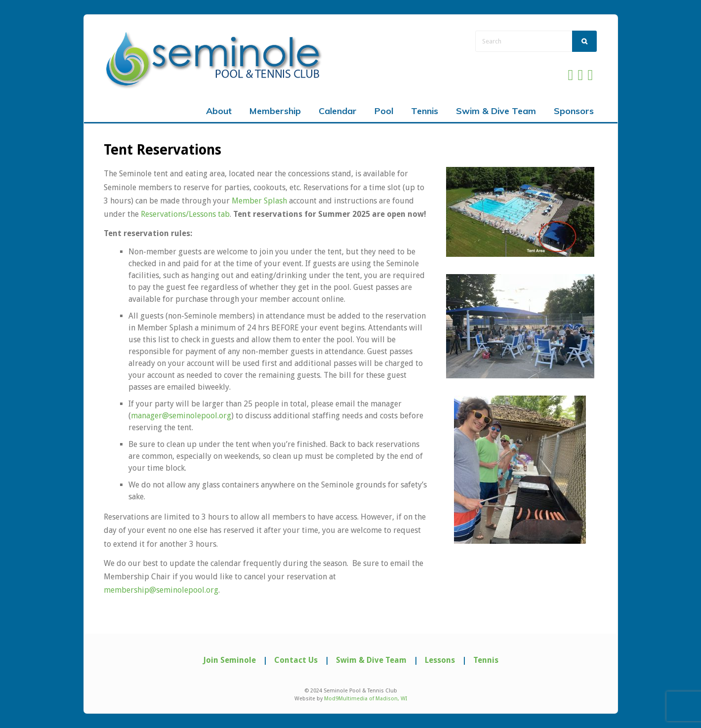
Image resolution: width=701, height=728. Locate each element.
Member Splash (259, 201)
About (219, 111)
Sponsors (574, 111)
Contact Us (296, 660)
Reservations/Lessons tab (185, 214)
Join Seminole (229, 660)
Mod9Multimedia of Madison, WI (366, 699)
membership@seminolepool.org (161, 590)
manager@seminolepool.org (181, 416)
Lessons (440, 660)
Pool (384, 111)
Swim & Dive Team (496, 111)
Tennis (425, 111)
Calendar (338, 111)
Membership (275, 111)
